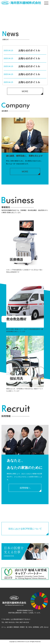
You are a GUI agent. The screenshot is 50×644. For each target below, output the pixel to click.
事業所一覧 (24, 627)
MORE (25, 92)
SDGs (30, 627)
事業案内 (16, 627)
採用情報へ (25, 488)
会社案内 (10, 627)
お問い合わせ (44, 627)
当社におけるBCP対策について (25, 529)
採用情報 (36, 627)
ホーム (4, 627)
